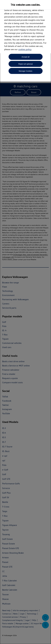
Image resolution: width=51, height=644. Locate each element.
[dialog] (26, 322)
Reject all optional (26, 64)
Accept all (26, 57)
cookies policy (25, 49)
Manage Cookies (25, 71)
